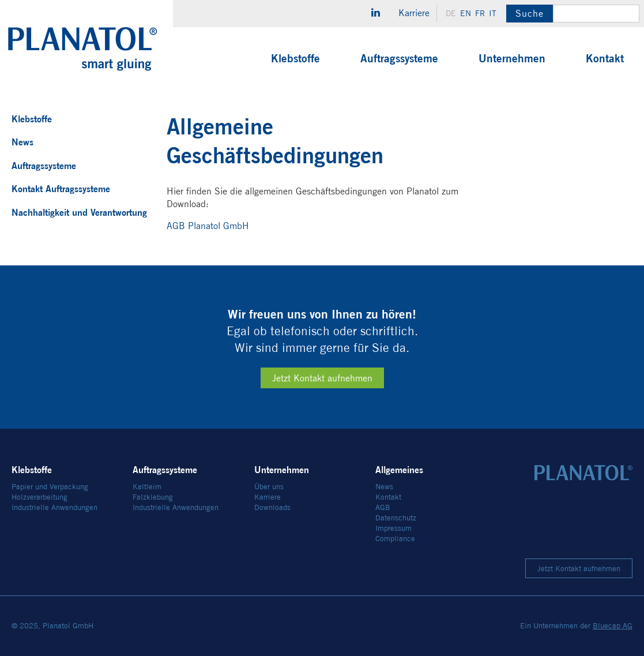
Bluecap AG (613, 626)
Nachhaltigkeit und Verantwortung (79, 212)
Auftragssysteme (399, 58)
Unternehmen (512, 58)
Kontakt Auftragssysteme (61, 189)
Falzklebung (153, 497)
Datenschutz (396, 518)
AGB (383, 507)
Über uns (269, 487)
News (22, 142)
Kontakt (605, 58)
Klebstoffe (295, 58)
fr (480, 13)
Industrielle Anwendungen (54, 507)
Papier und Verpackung (50, 487)
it (493, 13)
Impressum (393, 528)
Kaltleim (147, 487)
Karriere (414, 13)
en (466, 13)
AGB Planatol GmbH (208, 226)
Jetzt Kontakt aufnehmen (322, 378)
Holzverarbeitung (39, 497)
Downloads (272, 507)
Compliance (395, 539)
